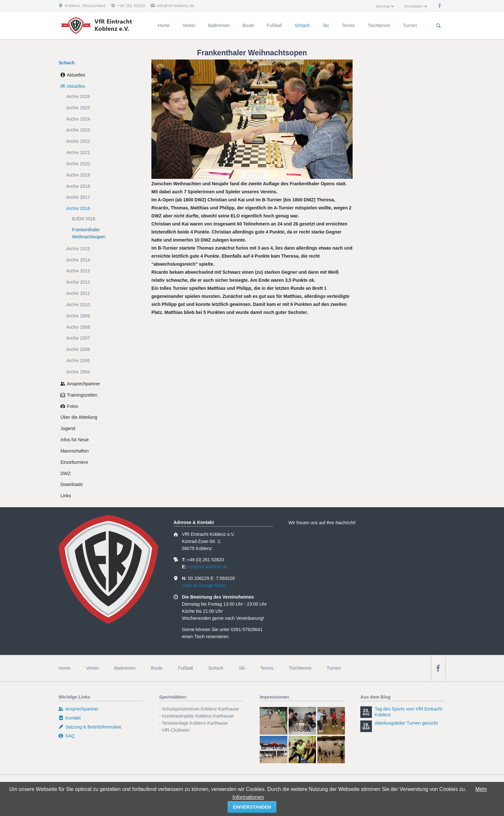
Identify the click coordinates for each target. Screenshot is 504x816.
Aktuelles (76, 75)
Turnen (334, 668)
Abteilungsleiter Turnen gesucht (406, 723)
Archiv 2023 (78, 130)
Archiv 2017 (78, 197)
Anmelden (414, 6)
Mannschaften (75, 451)
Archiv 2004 (78, 372)
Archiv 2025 (78, 108)
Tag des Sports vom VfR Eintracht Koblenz (409, 712)
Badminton (125, 668)
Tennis (267, 668)
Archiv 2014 (78, 260)
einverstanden (252, 807)
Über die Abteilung (79, 417)
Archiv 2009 (78, 316)
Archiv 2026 (78, 96)
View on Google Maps (204, 585)
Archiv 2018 (78, 186)
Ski (242, 668)
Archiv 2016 (78, 208)
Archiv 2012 (78, 282)
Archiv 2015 (78, 249)
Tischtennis (300, 668)
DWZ (66, 473)
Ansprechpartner (84, 384)
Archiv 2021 (78, 152)
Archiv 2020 (78, 164)
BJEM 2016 (84, 219)
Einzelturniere (74, 462)
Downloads (72, 484)
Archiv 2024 (78, 119)
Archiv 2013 (78, 271)
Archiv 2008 (78, 327)
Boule (157, 668)
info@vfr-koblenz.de (208, 567)
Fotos (72, 406)
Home (64, 668)
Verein (92, 668)
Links (66, 496)
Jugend (68, 428)
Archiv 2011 (78, 293)
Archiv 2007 (78, 338)
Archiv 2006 (78, 349)
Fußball (186, 668)
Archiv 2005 (78, 361)
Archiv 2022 (78, 141)
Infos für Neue (75, 440)
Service (383, 6)
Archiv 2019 (78, 175)
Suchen (438, 26)
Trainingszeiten (82, 395)
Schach (67, 63)
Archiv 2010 (78, 305)
